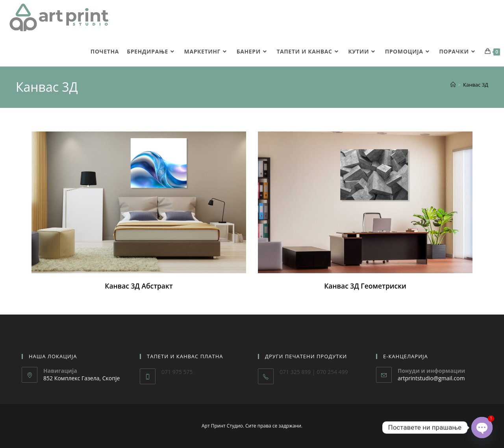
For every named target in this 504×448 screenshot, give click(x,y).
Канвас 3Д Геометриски (365, 286)
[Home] (453, 85)
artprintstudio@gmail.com (431, 378)
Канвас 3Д (476, 85)
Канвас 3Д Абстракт (139, 286)
